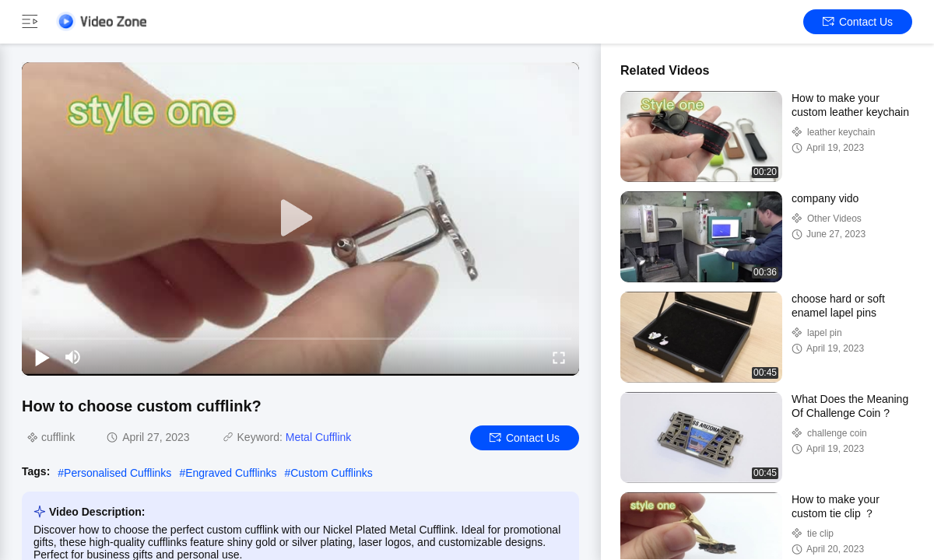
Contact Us (858, 22)
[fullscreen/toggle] (559, 357)
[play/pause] (42, 357)
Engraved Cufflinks (231, 473)
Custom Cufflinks (332, 473)
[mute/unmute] (73, 357)
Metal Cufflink (319, 437)
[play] (300, 219)
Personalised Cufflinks (118, 473)
